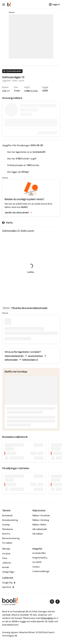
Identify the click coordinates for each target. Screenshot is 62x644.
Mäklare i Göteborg (41, 520)
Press (5, 558)
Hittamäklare (47, 618)
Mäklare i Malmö (39, 525)
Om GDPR (37, 562)
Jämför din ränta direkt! (18, 213)
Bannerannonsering (11, 538)
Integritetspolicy (40, 558)
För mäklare (7, 543)
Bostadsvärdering (10, 520)
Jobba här (7, 563)
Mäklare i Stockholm (41, 516)
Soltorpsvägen (11, 360)
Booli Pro (6, 534)
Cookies (36, 567)
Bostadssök (7, 516)
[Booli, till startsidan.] (9, 4)
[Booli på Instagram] (52, 602)
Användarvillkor (39, 553)
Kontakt (6, 567)
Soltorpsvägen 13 (30, 360)
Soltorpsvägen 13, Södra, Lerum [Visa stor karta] (18, 231)
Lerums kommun (35, 356)
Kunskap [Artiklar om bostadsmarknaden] (6, 525)
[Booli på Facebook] (58, 602)
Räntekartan (8, 529)
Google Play (9, 583)
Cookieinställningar (41, 571)
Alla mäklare (38, 534)
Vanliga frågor (8, 572)
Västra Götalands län (14, 356)
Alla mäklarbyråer (40, 529)
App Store (8, 587)
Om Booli (6, 554)
